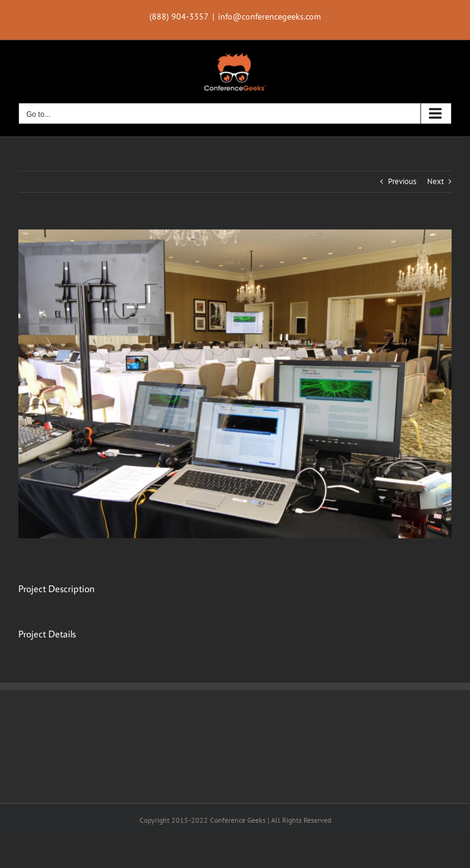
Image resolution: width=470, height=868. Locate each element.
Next (435, 181)
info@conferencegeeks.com (269, 17)
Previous (402, 181)
